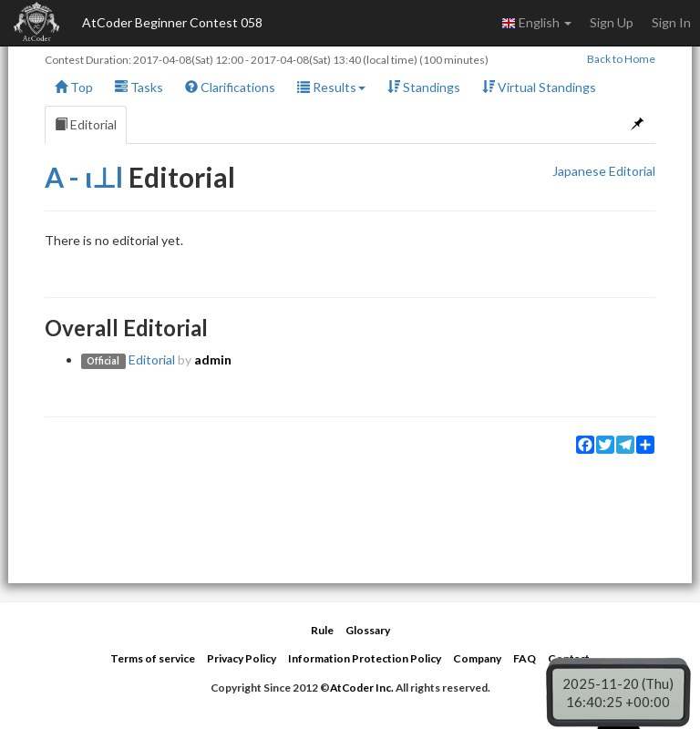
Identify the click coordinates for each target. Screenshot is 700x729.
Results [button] (331, 87)
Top (74, 87)
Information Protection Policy (365, 658)
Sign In (671, 22)
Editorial (86, 124)
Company (477, 658)
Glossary (368, 630)
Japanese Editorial (604, 171)
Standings (424, 87)
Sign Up (612, 22)
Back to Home (621, 59)
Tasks (139, 87)
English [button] (536, 23)
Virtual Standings (539, 87)
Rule (322, 630)
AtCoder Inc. (362, 688)
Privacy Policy (242, 658)
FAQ (525, 658)
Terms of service (153, 658)
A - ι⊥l (84, 177)
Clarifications (230, 87)
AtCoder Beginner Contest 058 (172, 22)
